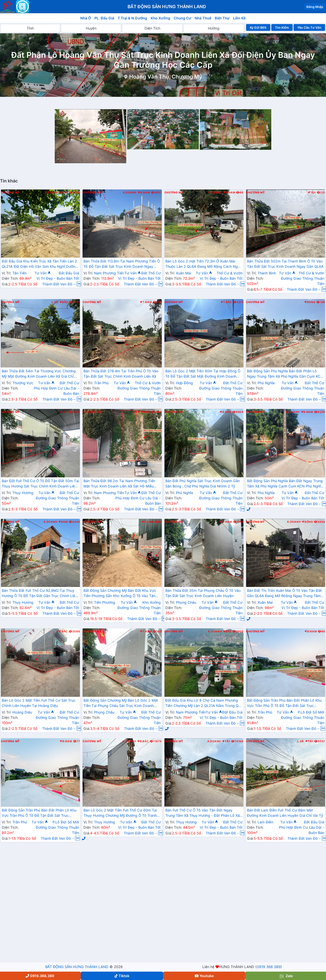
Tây (312, 193)
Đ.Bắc (225, 412)
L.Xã (55, 302)
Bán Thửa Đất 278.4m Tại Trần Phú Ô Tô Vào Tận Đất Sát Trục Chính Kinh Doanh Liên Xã (121, 374)
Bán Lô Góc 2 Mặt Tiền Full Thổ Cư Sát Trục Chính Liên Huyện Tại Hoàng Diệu (39, 703)
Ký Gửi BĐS (258, 27)
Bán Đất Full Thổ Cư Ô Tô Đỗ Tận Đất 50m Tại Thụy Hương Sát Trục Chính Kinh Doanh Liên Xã (40, 484)
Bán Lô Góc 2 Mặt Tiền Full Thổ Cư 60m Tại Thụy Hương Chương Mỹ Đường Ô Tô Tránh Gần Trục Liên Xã (120, 813)
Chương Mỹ (10, 193)
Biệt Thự (222, 18)
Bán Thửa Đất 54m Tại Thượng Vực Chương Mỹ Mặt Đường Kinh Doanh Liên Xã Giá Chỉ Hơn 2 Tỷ (39, 374)
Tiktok (122, 976)
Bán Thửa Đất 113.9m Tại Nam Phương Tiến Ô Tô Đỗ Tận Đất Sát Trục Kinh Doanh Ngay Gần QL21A (122, 264)
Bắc (64, 193)
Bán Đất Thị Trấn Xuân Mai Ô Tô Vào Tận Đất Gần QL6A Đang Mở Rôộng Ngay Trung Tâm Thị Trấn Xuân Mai (284, 594)
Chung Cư (183, 18)
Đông (310, 302)
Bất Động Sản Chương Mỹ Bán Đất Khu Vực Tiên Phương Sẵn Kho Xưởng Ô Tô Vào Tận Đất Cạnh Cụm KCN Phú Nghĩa (120, 594)
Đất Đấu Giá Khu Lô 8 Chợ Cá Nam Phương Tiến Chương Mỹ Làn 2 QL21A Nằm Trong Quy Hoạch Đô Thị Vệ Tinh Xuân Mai (204, 703)
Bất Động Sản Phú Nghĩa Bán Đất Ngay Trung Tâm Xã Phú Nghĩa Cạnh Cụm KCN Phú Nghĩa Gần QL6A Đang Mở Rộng (285, 484)
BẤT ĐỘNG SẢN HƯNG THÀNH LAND (77, 967)
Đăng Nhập (315, 7)
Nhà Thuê (203, 18)
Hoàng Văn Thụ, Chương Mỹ (166, 77)
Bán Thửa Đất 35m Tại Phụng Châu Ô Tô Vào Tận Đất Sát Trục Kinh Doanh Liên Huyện (203, 593)
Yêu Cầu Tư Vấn (309, 27)
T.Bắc (226, 302)
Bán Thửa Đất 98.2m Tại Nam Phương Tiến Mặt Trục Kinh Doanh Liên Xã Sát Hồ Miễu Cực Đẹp (119, 484)
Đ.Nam (144, 193)
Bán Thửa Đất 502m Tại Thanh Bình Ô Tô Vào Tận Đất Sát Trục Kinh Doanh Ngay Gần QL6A (285, 264)
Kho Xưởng (160, 18)
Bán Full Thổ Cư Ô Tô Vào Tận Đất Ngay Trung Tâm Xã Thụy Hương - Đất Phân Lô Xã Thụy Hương (203, 813)
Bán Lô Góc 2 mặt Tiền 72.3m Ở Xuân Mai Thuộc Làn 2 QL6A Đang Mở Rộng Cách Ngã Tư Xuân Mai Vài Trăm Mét (203, 264)
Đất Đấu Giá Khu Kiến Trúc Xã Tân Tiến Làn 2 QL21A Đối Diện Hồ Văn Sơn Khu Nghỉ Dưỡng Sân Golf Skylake (40, 264)
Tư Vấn (43, 273)
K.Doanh (52, 193)
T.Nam (229, 193)
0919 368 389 (269, 967)
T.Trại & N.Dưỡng (132, 18)
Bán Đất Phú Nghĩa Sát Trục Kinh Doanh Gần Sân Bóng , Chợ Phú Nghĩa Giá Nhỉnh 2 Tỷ (203, 483)
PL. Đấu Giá (104, 18)
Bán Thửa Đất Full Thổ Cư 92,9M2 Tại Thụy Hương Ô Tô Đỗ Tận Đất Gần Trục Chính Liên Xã (40, 594)
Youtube (204, 976)
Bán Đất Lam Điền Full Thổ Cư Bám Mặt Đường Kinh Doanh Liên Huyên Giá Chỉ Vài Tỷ (285, 813)
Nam (145, 412)
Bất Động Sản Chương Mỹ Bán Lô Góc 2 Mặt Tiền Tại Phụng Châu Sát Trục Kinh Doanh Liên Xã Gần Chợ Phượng (121, 703)
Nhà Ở (86, 18)
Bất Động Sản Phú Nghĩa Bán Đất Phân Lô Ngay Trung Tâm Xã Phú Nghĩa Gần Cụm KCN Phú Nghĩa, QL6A (285, 374)
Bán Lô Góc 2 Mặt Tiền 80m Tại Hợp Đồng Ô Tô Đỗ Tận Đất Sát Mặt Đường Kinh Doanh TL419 (203, 374)
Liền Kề (239, 18)
